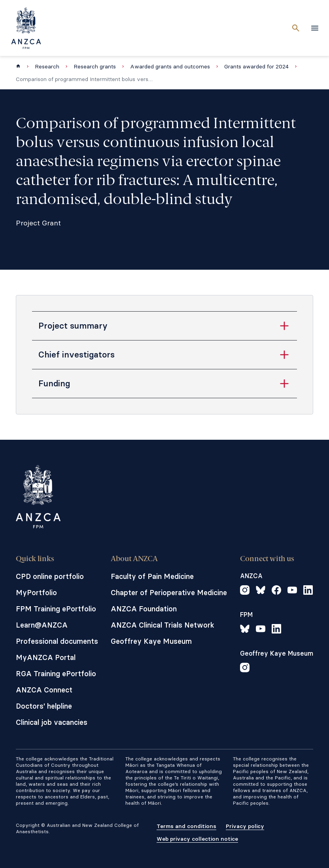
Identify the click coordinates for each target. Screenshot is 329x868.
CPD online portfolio (50, 576)
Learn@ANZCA (42, 625)
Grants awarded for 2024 (256, 66)
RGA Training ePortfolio (56, 674)
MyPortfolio (36, 593)
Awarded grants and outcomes (170, 66)
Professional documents (57, 641)
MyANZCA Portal (46, 657)
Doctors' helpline (44, 706)
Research (47, 66)
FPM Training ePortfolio (56, 609)
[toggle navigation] (315, 28)
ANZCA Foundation (144, 609)
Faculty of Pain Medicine (152, 576)
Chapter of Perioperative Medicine (169, 593)
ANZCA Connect (44, 690)
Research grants (95, 66)
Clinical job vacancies (52, 722)
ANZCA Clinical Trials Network (163, 625)
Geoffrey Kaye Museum (151, 641)
